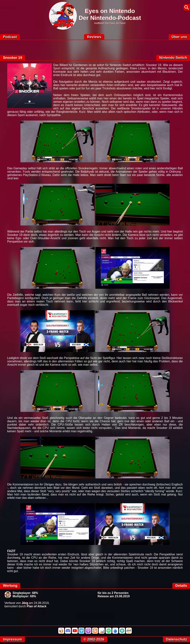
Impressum (12, 639)
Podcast (10, 37)
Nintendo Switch (173, 58)
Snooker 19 (13, 58)
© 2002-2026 (94, 639)
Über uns (179, 37)
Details (181, 585)
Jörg (25, 603)
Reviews (94, 37)
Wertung (10, 585)
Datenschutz (176, 639)
